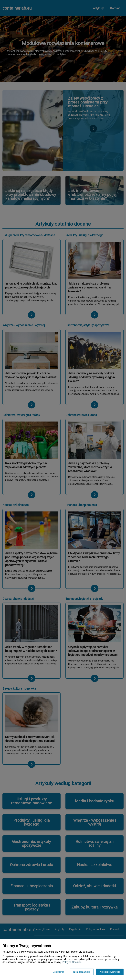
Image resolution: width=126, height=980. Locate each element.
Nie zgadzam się (82, 972)
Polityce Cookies (72, 962)
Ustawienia (58, 972)
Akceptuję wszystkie (110, 972)
